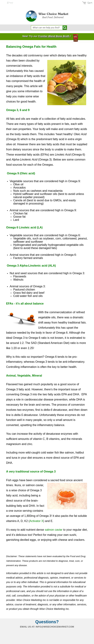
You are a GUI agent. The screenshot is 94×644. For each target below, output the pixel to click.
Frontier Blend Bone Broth (54, 36)
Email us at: (28, 627)
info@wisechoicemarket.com (55, 627)
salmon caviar (54, 530)
